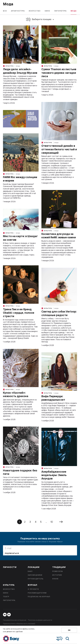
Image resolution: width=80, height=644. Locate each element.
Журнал (32, 585)
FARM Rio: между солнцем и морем (20, 179)
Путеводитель (36, 579)
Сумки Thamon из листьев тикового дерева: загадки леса (59, 73)
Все (5, 11)
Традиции (59, 567)
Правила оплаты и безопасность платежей (19, 624)
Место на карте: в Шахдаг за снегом (20, 238)
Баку (30, 571)
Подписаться (12, 553)
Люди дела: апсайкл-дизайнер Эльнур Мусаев (20, 71)
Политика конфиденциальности (40, 620)
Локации (34, 567)
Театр (6, 597)
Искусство (35, 11)
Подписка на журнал (39, 597)
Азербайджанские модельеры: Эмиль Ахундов (54, 475)
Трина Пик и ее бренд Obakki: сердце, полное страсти (19, 313)
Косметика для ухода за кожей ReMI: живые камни (59, 236)
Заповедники (35, 575)
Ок (69, 630)
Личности (10, 567)
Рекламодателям (37, 593)
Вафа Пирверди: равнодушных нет (53, 398)
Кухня (55, 579)
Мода (74, 11)
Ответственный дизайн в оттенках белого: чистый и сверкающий (59, 149)
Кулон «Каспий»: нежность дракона (16, 394)
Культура (8, 66)
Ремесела (58, 571)
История (57, 575)
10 (52, 522)
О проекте (33, 589)
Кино (47, 11)
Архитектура (18, 11)
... (46, 522)
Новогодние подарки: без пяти (20, 472)
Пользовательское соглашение (15, 620)
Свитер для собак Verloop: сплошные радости (59, 313)
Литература (60, 11)
